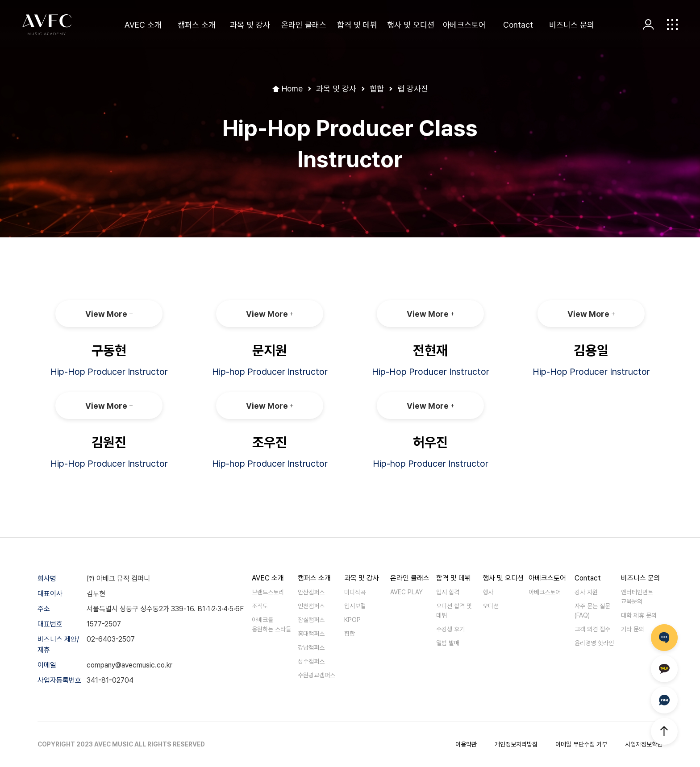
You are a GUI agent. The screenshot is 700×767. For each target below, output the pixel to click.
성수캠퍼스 (311, 661)
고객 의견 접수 (592, 629)
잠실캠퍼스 (311, 620)
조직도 (260, 606)
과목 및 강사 (250, 25)
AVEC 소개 (143, 25)
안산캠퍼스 (311, 592)
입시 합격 (448, 592)
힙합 (350, 634)
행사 (488, 592)
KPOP (352, 620)
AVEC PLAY (406, 592)
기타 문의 (633, 629)
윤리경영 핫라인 (594, 643)
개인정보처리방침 (516, 744)
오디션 (491, 606)
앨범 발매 (448, 643)
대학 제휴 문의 (639, 615)
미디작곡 (355, 592)
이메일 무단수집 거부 (581, 744)
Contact (518, 25)
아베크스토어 (464, 25)
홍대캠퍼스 (311, 634)
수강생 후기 (450, 629)
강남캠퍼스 (311, 647)
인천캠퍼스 (311, 606)
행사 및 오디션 (411, 25)
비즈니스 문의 (572, 25)
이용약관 (466, 744)
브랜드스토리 (268, 592)
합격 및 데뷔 (357, 25)
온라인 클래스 (304, 25)
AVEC (47, 25)
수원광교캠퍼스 (317, 675)
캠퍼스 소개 (197, 25)
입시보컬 (355, 606)
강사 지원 (586, 592)
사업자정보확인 (644, 744)
